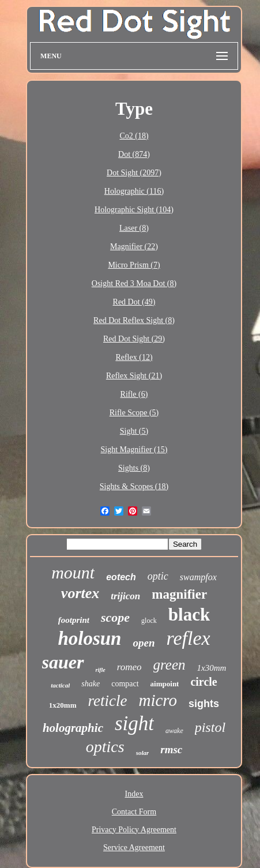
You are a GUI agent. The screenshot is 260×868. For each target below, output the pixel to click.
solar (143, 753)
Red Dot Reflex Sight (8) (134, 320)
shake (91, 684)
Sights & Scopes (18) (134, 486)
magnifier (179, 594)
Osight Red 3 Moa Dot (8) (134, 283)
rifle (101, 670)
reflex (188, 638)
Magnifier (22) (134, 247)
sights (204, 704)
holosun (89, 638)
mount (73, 572)
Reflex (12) (134, 357)
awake (174, 731)
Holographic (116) (134, 191)
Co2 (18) (134, 136)
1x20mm (63, 705)
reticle (108, 701)
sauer (63, 662)
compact (125, 684)
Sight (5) (134, 431)
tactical (60, 685)
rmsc (171, 749)
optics (105, 747)
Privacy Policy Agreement (134, 830)
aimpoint (165, 684)
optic (158, 576)
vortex (80, 593)
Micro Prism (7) (134, 265)
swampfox (198, 577)
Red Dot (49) (134, 302)
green (169, 665)
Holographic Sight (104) (134, 210)
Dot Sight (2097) (134, 173)
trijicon (125, 596)
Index (134, 794)
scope (115, 617)
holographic (73, 728)
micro (158, 700)
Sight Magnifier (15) (134, 450)
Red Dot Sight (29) (134, 339)
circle (204, 682)
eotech (121, 577)
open (144, 643)
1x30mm (212, 668)
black (189, 615)
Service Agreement (134, 848)
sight (134, 724)
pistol (210, 727)
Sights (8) (134, 468)
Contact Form (134, 812)
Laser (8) (134, 228)
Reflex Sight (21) (134, 376)
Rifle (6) (134, 394)
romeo (129, 667)
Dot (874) (134, 154)
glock (149, 621)
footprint (74, 620)
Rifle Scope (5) (134, 413)
